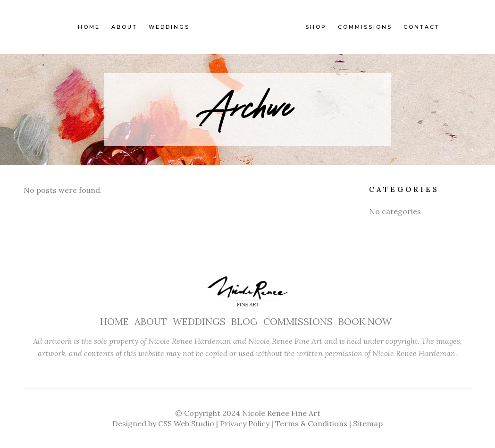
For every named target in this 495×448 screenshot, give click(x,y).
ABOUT (151, 321)
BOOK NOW (365, 321)
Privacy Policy (245, 423)
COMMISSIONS (298, 321)
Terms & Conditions (311, 423)
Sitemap (368, 423)
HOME (114, 321)
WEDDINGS (199, 321)
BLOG (244, 321)
